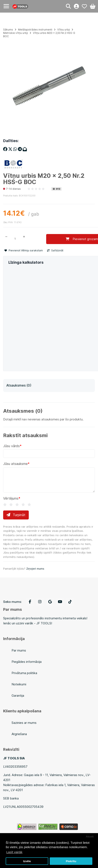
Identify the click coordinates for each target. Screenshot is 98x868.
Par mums (19, 650)
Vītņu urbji (64, 30)
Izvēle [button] (27, 861)
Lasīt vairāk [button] (14, 852)
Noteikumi (19, 684)
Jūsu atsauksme (15, 464)
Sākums (8, 30)
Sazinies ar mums (24, 723)
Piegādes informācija (27, 662)
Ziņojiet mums (35, 569)
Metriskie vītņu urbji (16, 33)
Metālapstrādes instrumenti (35, 30)
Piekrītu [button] (71, 861)
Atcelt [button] (90, 837)
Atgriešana (19, 734)
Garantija (18, 696)
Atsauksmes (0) (19, 385)
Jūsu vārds (11, 446)
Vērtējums (11, 498)
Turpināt (16, 515)
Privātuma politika (24, 673)
